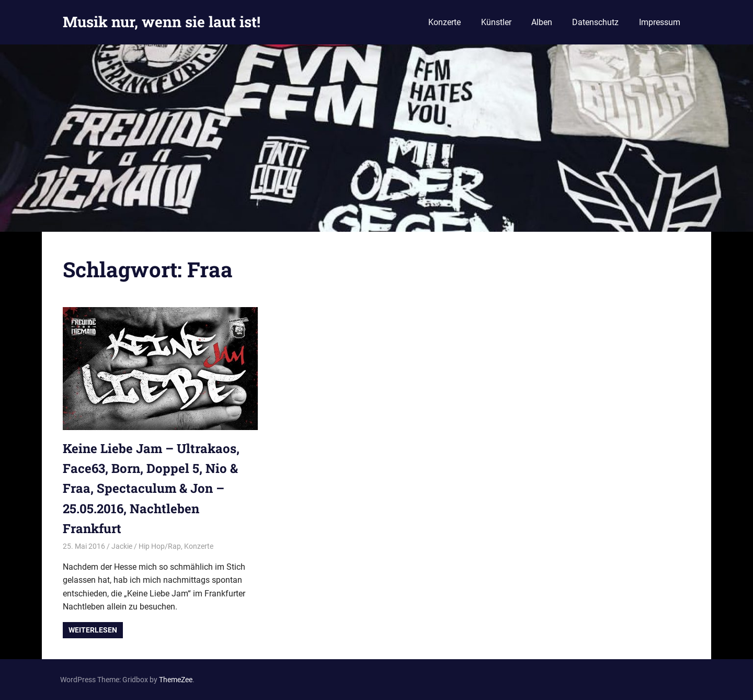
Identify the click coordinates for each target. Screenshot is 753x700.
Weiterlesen (93, 630)
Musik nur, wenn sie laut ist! (162, 22)
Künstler (496, 22)
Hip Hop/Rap (160, 546)
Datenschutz (595, 22)
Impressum (660, 22)
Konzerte (444, 22)
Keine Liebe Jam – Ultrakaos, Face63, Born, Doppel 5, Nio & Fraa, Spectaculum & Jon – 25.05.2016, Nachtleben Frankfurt (151, 489)
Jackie (122, 546)
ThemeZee (176, 680)
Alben (542, 22)
